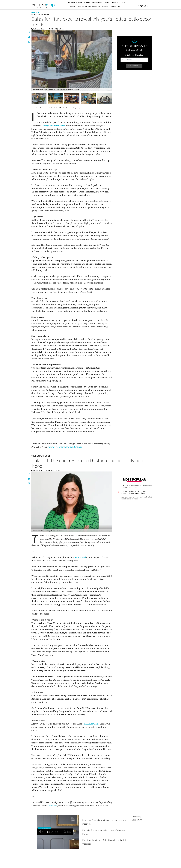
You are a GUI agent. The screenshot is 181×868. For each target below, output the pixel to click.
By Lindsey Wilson (37, 471)
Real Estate (115, 2)
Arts (123, 2)
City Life (87, 2)
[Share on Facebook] (29, 33)
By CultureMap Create (38, 29)
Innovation (106, 7)
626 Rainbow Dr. (90, 724)
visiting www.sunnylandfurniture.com (65, 447)
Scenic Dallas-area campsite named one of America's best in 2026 (136, 487)
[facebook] (138, 6)
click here (53, 805)
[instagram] (145, 6)
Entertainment (97, 2)
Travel (107, 2)
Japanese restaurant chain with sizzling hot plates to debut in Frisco (136, 498)
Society (73, 7)
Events (114, 7)
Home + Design (82, 7)
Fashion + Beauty (94, 7)
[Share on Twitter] (29, 37)
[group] (39, 98)
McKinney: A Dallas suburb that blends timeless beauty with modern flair (104, 822)
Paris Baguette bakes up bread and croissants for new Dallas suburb (133, 492)
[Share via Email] (29, 42)
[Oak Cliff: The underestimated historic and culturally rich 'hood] (72, 502)
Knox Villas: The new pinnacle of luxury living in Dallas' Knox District (104, 832)
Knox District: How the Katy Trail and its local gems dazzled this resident (104, 842)
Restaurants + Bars (75, 2)
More (119, 7)
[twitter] (142, 6)
